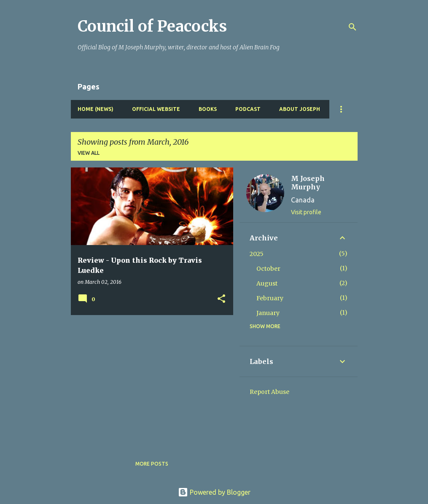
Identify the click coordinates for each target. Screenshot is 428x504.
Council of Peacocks (152, 26)
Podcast (248, 109)
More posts (152, 464)
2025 (257, 254)
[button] (221, 299)
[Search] (353, 27)
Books (208, 109)
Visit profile (306, 212)
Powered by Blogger (214, 492)
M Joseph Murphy (308, 183)
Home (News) (96, 109)
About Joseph (300, 109)
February (270, 298)
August (267, 283)
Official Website (156, 109)
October (268, 269)
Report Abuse (269, 392)
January (268, 313)
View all (89, 153)
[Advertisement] (149, 380)
